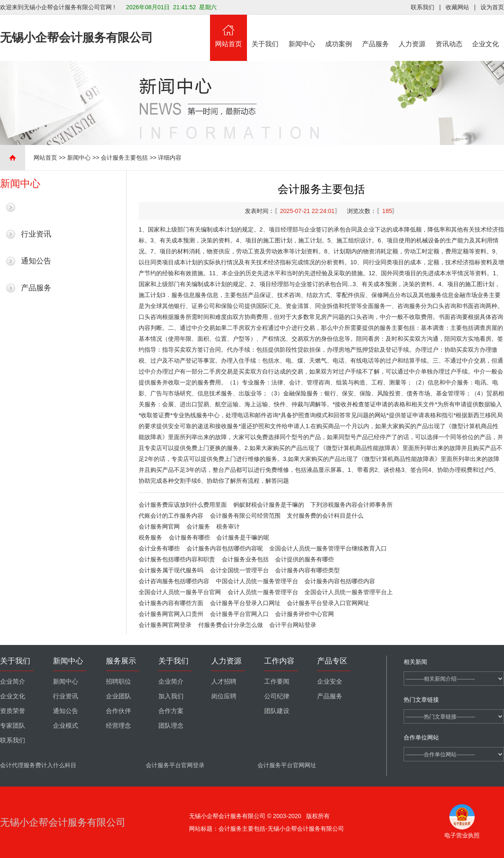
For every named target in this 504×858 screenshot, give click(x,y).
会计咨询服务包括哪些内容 (174, 581)
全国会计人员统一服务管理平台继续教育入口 (328, 548)
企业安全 (330, 682)
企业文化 (486, 31)
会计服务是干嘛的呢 (243, 537)
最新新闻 (36, 207)
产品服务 (375, 31)
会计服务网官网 (159, 526)
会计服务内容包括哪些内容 (340, 581)
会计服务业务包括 (245, 559)
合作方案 (171, 711)
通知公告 (36, 261)
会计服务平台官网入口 (239, 614)
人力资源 (412, 31)
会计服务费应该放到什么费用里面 (183, 505)
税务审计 (228, 526)
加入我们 (171, 696)
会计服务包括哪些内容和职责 (177, 559)
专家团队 (13, 726)
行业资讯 (36, 234)
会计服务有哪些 (189, 537)
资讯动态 (449, 31)
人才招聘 (224, 682)
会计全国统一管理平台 (239, 570)
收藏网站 (457, 7)
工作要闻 (277, 682)
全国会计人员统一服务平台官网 (180, 592)
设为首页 (492, 7)
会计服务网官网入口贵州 (171, 614)
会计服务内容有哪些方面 (171, 603)
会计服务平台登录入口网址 (245, 603)
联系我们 (423, 7)
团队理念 (171, 726)
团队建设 (277, 711)
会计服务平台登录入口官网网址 (328, 603)
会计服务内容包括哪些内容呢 (225, 548)
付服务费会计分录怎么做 (231, 625)
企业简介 (13, 682)
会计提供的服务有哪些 (304, 559)
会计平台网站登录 (293, 625)
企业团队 (118, 696)
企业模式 (66, 726)
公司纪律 (277, 696)
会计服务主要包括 (124, 158)
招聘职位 (118, 682)
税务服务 (150, 537)
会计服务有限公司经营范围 (245, 516)
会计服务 (198, 526)
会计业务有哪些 (159, 548)
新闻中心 (302, 31)
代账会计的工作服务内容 (171, 516)
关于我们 (265, 31)
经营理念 (118, 726)
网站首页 (228, 31)
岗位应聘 (224, 696)
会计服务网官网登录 (165, 625)
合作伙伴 (118, 711)
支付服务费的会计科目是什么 (325, 516)
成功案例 (339, 31)
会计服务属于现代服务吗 (171, 570)
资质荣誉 (13, 711)
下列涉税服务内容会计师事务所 (352, 505)
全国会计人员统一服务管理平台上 (349, 592)
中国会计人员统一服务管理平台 (257, 581)
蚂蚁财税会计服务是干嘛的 (269, 505)
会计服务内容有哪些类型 (307, 570)
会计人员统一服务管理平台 (263, 592)
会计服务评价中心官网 (304, 614)
